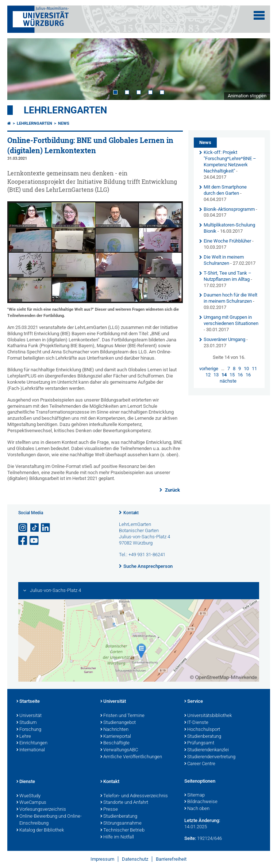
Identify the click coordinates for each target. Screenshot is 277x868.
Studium (27, 723)
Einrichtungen (32, 743)
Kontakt (131, 513)
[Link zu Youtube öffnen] (35, 541)
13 (216, 375)
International (31, 750)
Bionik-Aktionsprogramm (229, 209)
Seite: (190, 838)
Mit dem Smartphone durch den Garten (225, 190)
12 (208, 375)
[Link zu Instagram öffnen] (23, 528)
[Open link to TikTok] (35, 528)
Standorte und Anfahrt (124, 803)
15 (232, 375)
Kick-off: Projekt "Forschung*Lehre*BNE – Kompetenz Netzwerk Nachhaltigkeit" (230, 162)
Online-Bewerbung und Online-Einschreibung (49, 820)
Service (194, 702)
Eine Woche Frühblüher (227, 241)
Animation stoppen (247, 96)
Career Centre (200, 764)
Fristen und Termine (122, 716)
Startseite (28, 702)
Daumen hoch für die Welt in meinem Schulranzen (230, 298)
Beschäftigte (115, 743)
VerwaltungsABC (119, 750)
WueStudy (28, 796)
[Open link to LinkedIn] (46, 528)
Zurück (172, 490)
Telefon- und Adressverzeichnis (134, 796)
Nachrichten (114, 730)
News (64, 123)
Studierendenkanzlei (207, 750)
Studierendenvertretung (210, 757)
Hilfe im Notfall (117, 837)
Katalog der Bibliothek (40, 830)
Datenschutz (135, 859)
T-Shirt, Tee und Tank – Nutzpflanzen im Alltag (228, 276)
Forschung (29, 730)
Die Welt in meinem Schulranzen (224, 260)
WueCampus (31, 803)
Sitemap (195, 795)
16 (240, 375)
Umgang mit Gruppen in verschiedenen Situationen (231, 320)
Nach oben (197, 809)
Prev (20, 69)
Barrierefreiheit (171, 859)
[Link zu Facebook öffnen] (23, 541)
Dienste (26, 782)
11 (254, 369)
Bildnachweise (201, 802)
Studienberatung (203, 737)
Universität (29, 716)
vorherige (209, 369)
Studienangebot (118, 723)
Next (257, 69)
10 (246, 369)
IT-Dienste (196, 723)
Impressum (102, 859)
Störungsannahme (121, 824)
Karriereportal (116, 737)
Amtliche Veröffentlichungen (131, 757)
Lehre (24, 737)
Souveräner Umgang (225, 339)
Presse (109, 810)
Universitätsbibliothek (208, 716)
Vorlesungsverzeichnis (41, 810)
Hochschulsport (202, 730)
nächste (228, 381)
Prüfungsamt (199, 743)
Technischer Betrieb (122, 830)
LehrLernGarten (65, 110)
